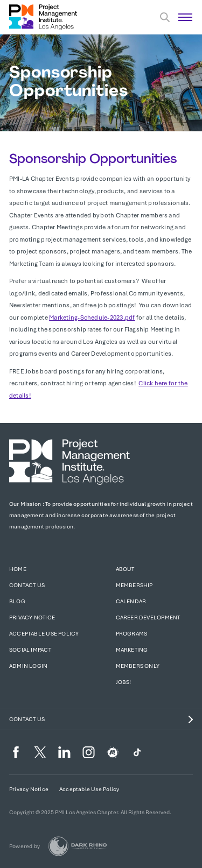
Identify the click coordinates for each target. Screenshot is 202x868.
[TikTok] (137, 752)
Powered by (25, 846)
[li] (64, 752)
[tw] (40, 752)
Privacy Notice (32, 618)
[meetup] (113, 752)
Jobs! (124, 682)
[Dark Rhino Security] (78, 846)
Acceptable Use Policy (44, 634)
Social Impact (30, 650)
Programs (132, 634)
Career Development (148, 618)
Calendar (131, 601)
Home (18, 569)
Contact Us (27, 585)
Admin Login (28, 666)
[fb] (16, 752)
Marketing (132, 650)
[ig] (89, 752)
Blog (17, 601)
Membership (134, 585)
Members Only (138, 666)
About (125, 569)
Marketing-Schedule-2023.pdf (92, 317)
